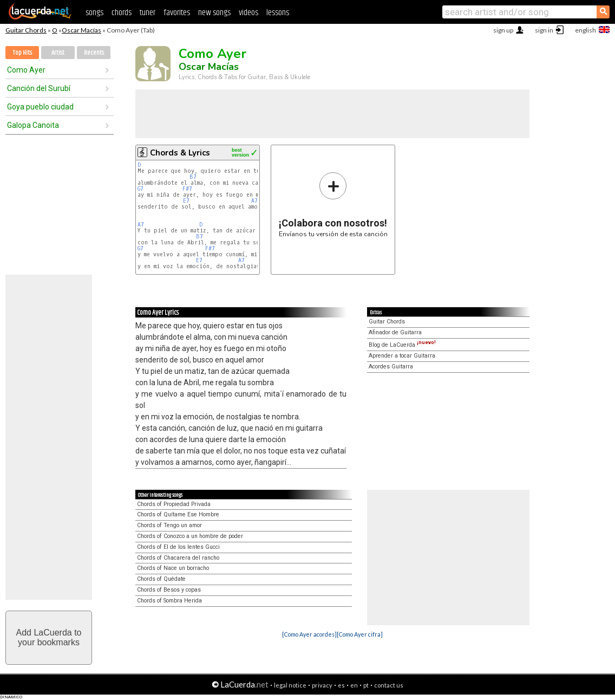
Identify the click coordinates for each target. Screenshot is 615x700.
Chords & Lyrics (180, 153)
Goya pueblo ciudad (40, 107)
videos (248, 13)
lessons (278, 13)
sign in (544, 30)
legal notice (290, 685)
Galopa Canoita (33, 125)
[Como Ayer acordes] (309, 634)
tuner (148, 13)
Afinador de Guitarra (395, 332)
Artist (58, 53)
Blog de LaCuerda (402, 345)
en (354, 685)
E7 (186, 201)
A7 (254, 201)
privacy (322, 685)
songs (94, 13)
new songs (214, 13)
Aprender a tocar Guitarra (402, 356)
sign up (503, 30)
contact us (389, 685)
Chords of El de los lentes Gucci (178, 547)
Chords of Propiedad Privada (174, 504)
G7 (140, 189)
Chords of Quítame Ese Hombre (178, 514)
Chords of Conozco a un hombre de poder (190, 536)
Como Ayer (26, 70)
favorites (177, 13)
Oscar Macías (81, 30)
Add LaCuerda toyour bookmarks (49, 637)
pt (366, 685)
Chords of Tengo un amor (169, 525)
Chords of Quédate (161, 579)
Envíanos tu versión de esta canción (333, 205)
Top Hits (22, 53)
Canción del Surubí (39, 88)
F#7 (187, 189)
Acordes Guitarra (391, 367)
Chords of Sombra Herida (169, 601)
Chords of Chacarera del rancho (178, 558)
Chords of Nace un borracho (173, 568)
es (341, 685)
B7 (193, 177)
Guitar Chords (26, 30)
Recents (94, 53)
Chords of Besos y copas (169, 590)
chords (122, 13)
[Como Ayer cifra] (360, 634)
